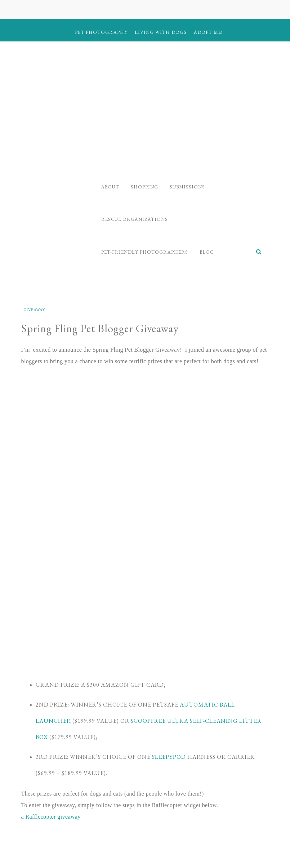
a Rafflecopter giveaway (51, 817)
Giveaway (35, 310)
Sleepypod (169, 757)
